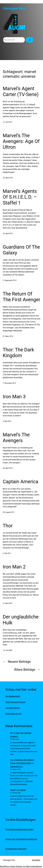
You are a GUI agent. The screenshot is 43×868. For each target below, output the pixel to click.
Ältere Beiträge (27, 670)
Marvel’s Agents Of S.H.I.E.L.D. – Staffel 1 (20, 197)
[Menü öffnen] (39, 24)
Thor (8, 526)
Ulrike (12, 790)
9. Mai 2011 (7, 553)
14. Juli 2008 (7, 650)
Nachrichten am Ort (14, 714)
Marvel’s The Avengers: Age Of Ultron (21, 141)
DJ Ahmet (22, 790)
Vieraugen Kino (14, 8)
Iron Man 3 (14, 397)
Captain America (21, 482)
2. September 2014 (10, 280)
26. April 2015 (8, 178)
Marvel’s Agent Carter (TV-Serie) (21, 91)
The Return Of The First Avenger (21, 297)
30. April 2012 (8, 468)
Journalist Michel (13, 708)
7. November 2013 (9, 383)
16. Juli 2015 (7, 122)
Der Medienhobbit (13, 696)
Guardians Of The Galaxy (21, 250)
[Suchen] (30, 40)
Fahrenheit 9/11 (17, 767)
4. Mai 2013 (7, 421)
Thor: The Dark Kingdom (18, 353)
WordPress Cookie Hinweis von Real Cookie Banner (21, 866)
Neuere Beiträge (17, 662)
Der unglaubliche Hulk (21, 620)
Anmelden (36, 860)
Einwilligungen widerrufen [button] (16, 849)
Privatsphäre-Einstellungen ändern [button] (19, 829)
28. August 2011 (9, 512)
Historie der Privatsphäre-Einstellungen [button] (21, 839)
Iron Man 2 (14, 567)
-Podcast (16, 702)
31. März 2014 (8, 336)
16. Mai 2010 (7, 603)
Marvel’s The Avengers (16, 438)
